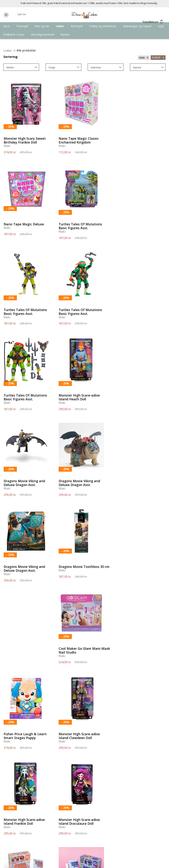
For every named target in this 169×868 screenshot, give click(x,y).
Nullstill (158, 57)
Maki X (144, 58)
